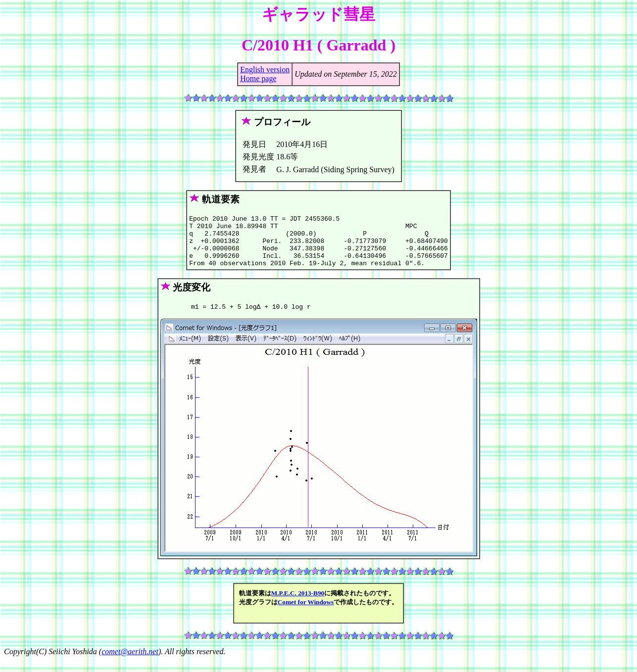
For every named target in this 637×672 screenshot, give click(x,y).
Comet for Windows (306, 614)
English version (265, 70)
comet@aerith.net (130, 663)
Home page (258, 78)
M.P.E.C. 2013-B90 (298, 605)
